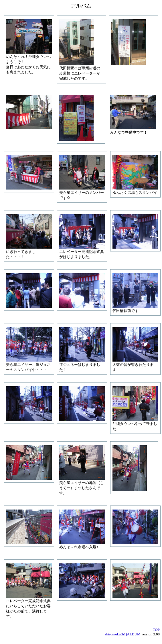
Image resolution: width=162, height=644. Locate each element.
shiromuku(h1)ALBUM (123, 634)
